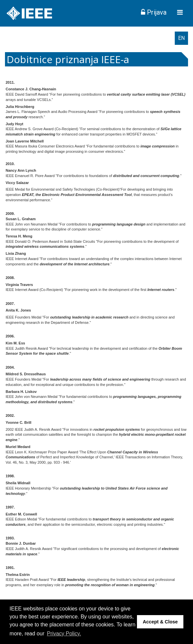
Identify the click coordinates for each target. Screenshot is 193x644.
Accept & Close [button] (160, 622)
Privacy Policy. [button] (64, 634)
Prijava (154, 12)
